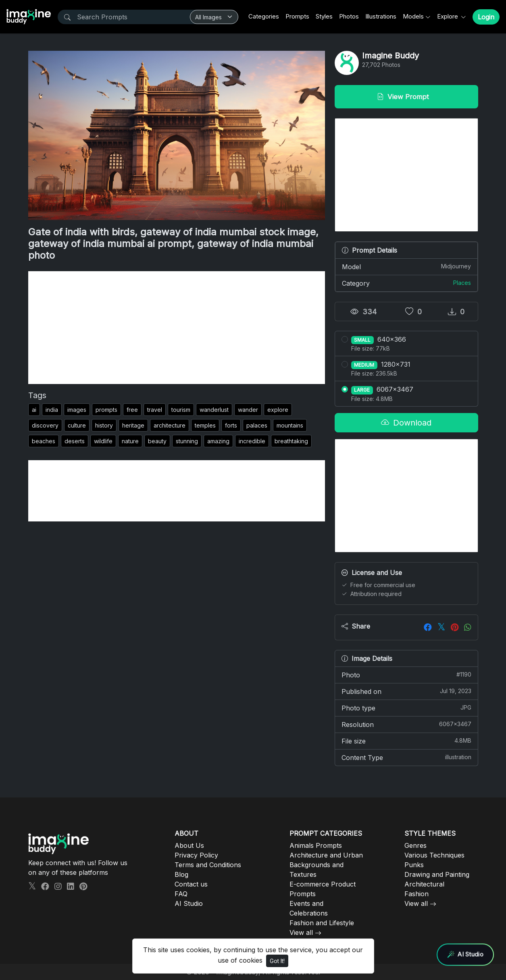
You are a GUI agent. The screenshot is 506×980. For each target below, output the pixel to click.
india (52, 410)
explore (278, 410)
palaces (257, 425)
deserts (75, 441)
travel (155, 410)
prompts (106, 410)
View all (301, 932)
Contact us (191, 884)
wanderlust (214, 410)
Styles (324, 16)
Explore (448, 16)
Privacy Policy (196, 855)
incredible (252, 441)
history (104, 425)
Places (462, 283)
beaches (44, 441)
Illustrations (381, 16)
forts (231, 425)
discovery (45, 425)
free (132, 410)
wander (248, 410)
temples (205, 425)
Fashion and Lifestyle (322, 923)
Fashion (416, 894)
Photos (349, 16)
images (77, 410)
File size (406, 741)
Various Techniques (434, 855)
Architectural (424, 884)
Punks (414, 865)
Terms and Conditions (208, 865)
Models (413, 16)
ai (34, 410)
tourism (181, 410)
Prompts (297, 16)
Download (406, 423)
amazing (218, 441)
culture (77, 425)
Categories (264, 16)
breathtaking (291, 441)
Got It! (277, 961)
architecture (170, 425)
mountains (290, 425)
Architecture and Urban (326, 855)
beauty (157, 441)
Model (406, 266)
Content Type (406, 757)
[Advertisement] (177, 328)
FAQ (181, 894)
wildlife (103, 441)
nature (130, 441)
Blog (181, 874)
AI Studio (189, 903)
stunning (187, 441)
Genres (415, 845)
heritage (133, 425)
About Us (189, 845)
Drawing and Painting (437, 874)
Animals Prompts (316, 845)
